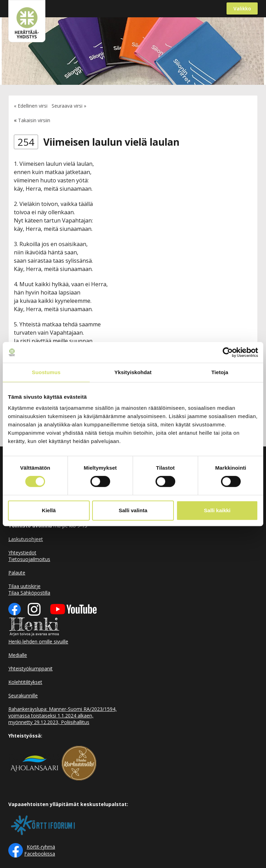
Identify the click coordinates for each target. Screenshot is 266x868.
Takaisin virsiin (34, 120)
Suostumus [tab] (46, 372)
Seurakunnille (23, 695)
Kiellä (49, 510)
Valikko (242, 8)
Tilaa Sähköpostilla (29, 593)
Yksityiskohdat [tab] (133, 372)
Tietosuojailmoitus (29, 559)
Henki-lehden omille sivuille (38, 641)
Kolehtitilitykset (25, 682)
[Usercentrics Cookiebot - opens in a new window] (228, 352)
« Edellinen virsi (31, 106)
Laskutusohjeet (26, 539)
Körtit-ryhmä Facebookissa (40, 850)
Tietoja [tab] (220, 372)
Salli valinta (133, 510)
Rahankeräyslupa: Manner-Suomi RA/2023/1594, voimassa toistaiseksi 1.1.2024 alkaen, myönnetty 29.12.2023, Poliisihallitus (63, 716)
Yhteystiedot (22, 553)
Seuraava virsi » (69, 106)
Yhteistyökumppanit (30, 668)
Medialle (18, 655)
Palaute (17, 573)
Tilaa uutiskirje (24, 586)
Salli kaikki (217, 510)
